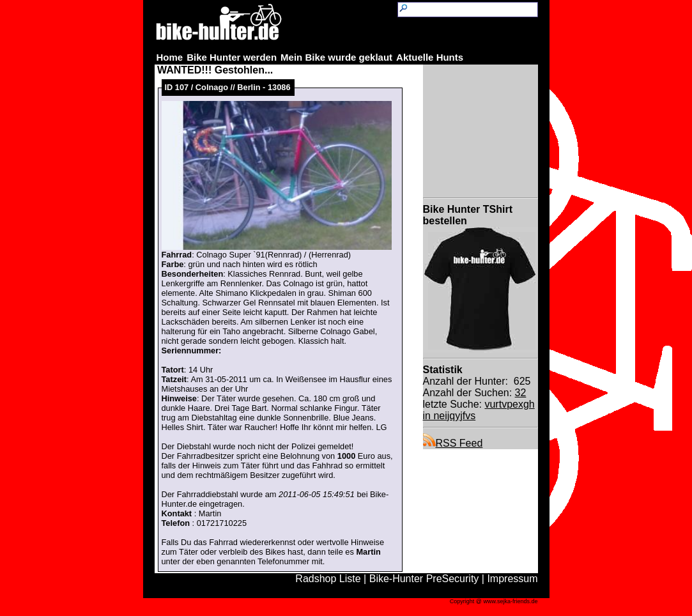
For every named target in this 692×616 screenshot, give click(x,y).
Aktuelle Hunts (430, 57)
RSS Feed (453, 443)
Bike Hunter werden (232, 57)
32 (521, 393)
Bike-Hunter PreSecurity (424, 579)
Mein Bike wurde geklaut (336, 57)
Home (170, 57)
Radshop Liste (328, 579)
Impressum (512, 579)
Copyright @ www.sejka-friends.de (494, 601)
